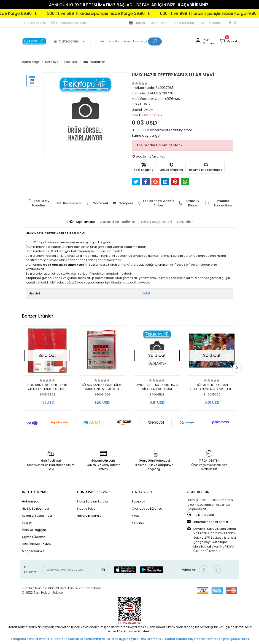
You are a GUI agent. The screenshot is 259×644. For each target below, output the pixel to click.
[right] (237, 368)
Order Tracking (184, 23)
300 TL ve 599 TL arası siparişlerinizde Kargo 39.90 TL (113, 13)
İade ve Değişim (34, 530)
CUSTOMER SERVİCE (94, 492)
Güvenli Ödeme (34, 537)
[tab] (81, 222)
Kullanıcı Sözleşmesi (37, 516)
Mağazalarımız (33, 551)
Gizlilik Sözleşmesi (35, 509)
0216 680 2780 (200, 515)
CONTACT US (198, 492)
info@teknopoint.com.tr (208, 522)
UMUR (146, 293)
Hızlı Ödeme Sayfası (37, 544)
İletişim (27, 523)
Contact (215, 23)
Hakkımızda (31, 501)
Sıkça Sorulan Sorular (93, 501)
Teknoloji (138, 501)
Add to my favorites (148, 156)
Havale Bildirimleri (90, 516)
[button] (228, 41)
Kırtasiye (138, 523)
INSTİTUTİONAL (34, 492)
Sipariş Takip (86, 509)
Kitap (136, 516)
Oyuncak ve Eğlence (147, 509)
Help (202, 23)
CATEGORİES (143, 492)
